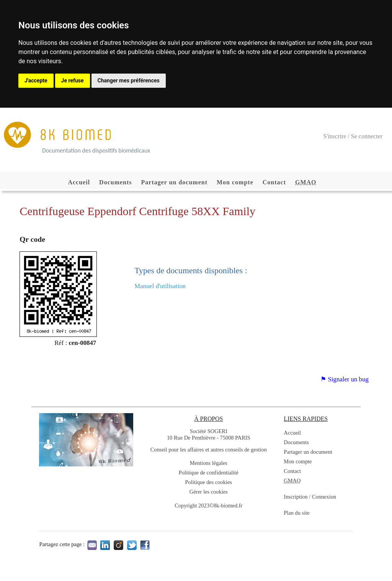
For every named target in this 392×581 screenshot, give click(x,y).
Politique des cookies (209, 482)
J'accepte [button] (36, 80)
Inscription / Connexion (310, 497)
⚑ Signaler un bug (344, 379)
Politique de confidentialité (209, 473)
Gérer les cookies (209, 492)
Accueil (79, 182)
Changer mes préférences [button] (129, 80)
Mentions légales (209, 463)
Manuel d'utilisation (160, 286)
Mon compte (235, 182)
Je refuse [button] (73, 80)
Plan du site (296, 513)
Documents (115, 182)
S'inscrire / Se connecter (353, 136)
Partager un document (174, 182)
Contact (274, 182)
